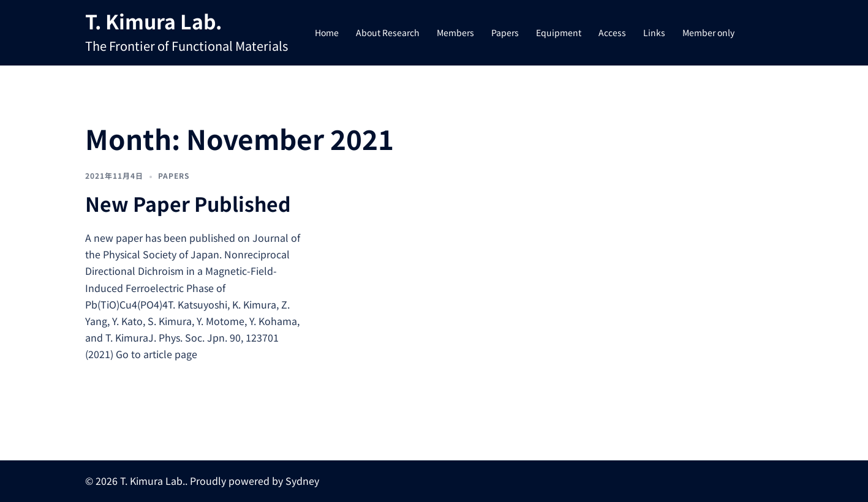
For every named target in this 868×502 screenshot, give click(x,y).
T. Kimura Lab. (153, 21)
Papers (505, 32)
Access (612, 32)
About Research (388, 32)
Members (455, 32)
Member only (708, 32)
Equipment (559, 32)
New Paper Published (188, 203)
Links (654, 32)
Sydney (302, 481)
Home (327, 32)
